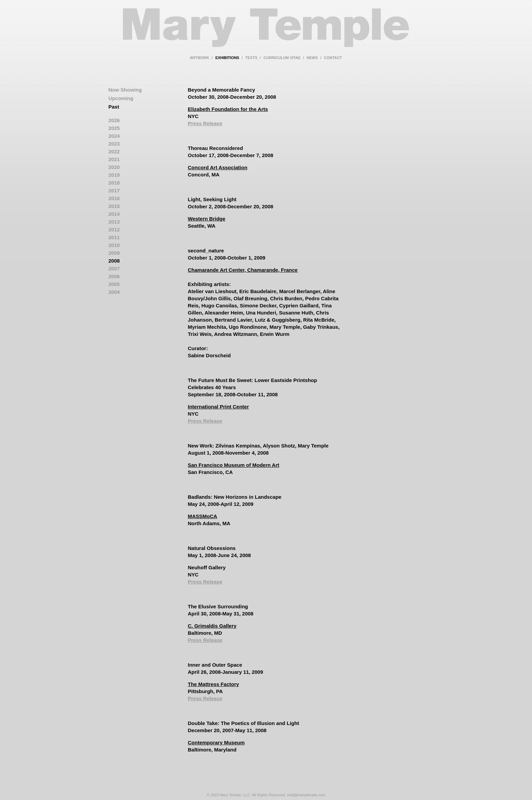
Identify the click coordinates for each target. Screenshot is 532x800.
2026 (114, 120)
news (312, 58)
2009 (114, 253)
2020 (114, 167)
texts (251, 58)
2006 (114, 276)
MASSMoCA (203, 516)
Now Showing (125, 90)
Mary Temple (266, 32)
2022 (114, 151)
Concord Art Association (218, 167)
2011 (114, 237)
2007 (114, 269)
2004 (114, 292)
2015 (114, 206)
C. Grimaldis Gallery (212, 626)
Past (114, 107)
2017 (114, 191)
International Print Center (218, 407)
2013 (114, 222)
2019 (114, 175)
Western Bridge (207, 219)
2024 (114, 136)
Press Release (205, 123)
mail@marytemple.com (306, 795)
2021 (114, 159)
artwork (199, 58)
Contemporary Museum (216, 742)
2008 (114, 261)
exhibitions (227, 58)
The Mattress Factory (214, 684)
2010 (114, 245)
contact (333, 58)
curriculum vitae (282, 58)
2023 (114, 144)
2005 (114, 284)
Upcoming (121, 98)
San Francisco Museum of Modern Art (234, 465)
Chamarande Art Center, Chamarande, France (243, 270)
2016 (114, 198)
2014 (114, 214)
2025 (114, 128)
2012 (114, 230)
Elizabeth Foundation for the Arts (228, 109)
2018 (114, 183)
